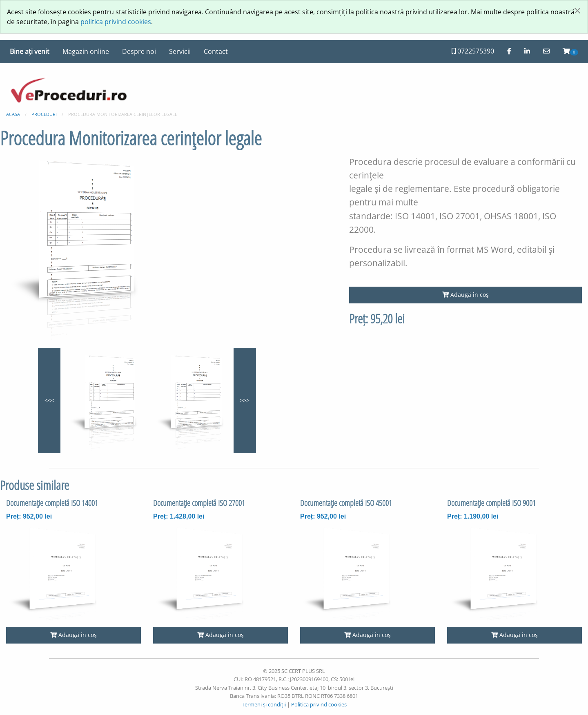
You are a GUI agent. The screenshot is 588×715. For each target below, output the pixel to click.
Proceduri (44, 114)
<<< (49, 400)
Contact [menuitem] (216, 51)
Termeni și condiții (264, 704)
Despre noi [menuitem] (139, 51)
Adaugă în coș (465, 295)
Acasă (13, 114)
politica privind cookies (116, 22)
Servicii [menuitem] (180, 51)
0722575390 (473, 51)
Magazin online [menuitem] (86, 51)
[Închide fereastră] (577, 10)
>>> (245, 400)
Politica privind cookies (319, 704)
